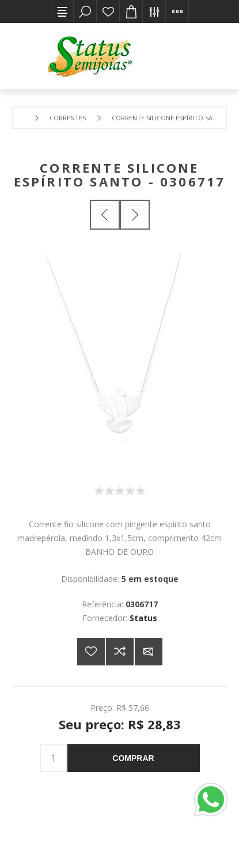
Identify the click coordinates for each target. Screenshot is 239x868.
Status (143, 618)
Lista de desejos (108, 12)
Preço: (102, 707)
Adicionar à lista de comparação (120, 652)
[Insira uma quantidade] (54, 758)
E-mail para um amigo (149, 652)
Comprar (133, 758)
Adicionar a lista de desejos (91, 652)
